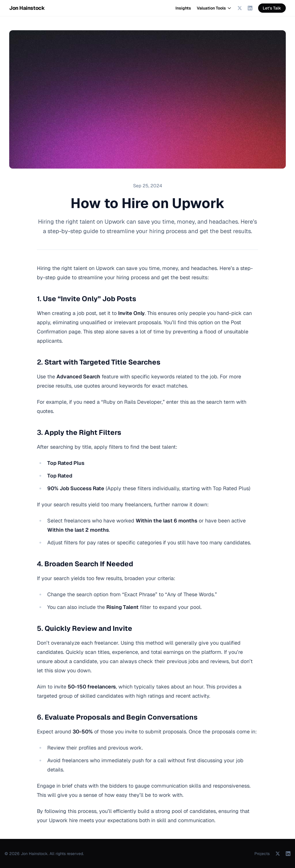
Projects (262, 854)
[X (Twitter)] (240, 8)
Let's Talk (272, 8)
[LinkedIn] (250, 8)
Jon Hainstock (27, 8)
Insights (183, 8)
